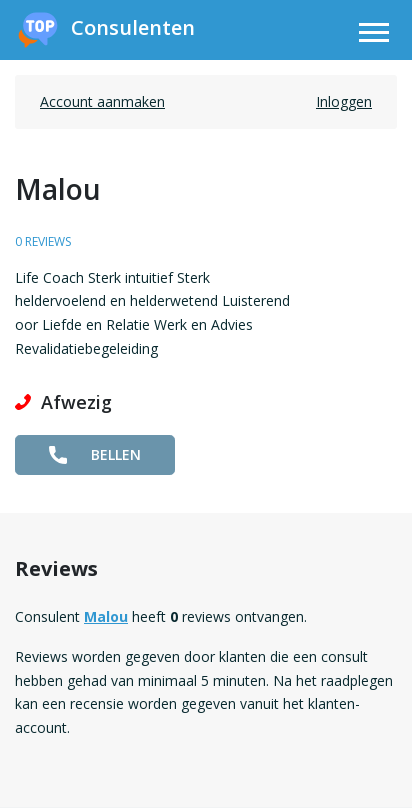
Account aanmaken (102, 101)
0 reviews (43, 241)
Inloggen (344, 101)
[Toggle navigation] (374, 35)
